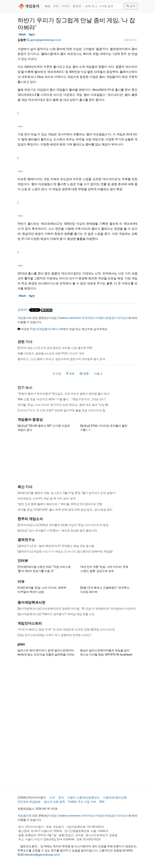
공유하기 (23, 310)
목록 (84, 374)
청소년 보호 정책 (54, 802)
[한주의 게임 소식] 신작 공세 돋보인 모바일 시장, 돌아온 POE (55, 348)
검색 (131, 6)
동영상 (77, 6)
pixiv (21, 644)
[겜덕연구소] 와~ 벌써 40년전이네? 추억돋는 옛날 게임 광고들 (56, 546)
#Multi (22, 35)
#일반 (32, 35)
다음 (98, 374)
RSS (102, 802)
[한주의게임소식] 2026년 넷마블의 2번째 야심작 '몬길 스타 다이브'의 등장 (63, 525)
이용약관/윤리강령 (115, 798)
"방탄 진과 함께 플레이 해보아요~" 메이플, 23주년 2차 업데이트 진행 (60, 504)
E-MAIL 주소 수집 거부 (82, 802)
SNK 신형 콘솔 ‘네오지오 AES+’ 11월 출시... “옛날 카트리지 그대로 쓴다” (62, 399)
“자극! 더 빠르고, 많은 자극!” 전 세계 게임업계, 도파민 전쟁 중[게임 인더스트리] (66, 629)
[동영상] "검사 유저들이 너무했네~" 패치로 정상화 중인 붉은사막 (57, 531)
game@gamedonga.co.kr (46, 40)
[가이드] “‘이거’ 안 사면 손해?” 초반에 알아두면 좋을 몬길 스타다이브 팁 (61, 410)
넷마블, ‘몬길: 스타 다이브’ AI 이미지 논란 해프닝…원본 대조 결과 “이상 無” (63, 405)
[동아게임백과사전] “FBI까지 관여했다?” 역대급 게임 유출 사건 (56, 614)
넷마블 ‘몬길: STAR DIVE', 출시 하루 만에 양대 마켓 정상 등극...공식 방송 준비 (65, 510)
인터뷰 (23, 561)
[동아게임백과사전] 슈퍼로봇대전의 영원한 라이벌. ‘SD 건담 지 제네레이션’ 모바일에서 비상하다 (77, 609)
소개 (52, 798)
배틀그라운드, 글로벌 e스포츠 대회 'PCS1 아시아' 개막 (51, 353)
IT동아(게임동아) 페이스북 (46, 329)
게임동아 (23, 318)
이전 (57, 374)
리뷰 (56, 6)
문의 (61, 798)
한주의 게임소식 (30, 519)
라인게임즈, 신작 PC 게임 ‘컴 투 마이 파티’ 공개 (47, 499)
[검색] (103, 6)
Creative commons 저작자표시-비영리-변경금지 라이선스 (93, 318)
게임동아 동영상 (30, 420)
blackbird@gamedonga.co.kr (42, 855)
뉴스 (48, 6)
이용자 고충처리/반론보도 (84, 798)
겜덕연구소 (26, 540)
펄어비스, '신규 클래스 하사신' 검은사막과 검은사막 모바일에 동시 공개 (61, 359)
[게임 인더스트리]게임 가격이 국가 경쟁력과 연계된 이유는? (54, 635)
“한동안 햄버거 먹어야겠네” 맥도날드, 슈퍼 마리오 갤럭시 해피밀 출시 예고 (64, 394)
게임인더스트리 (30, 623)
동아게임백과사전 (31, 602)
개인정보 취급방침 (29, 802)
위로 (70, 374)
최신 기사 (25, 487)
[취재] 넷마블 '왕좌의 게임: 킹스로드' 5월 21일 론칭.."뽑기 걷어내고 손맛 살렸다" (67, 493)
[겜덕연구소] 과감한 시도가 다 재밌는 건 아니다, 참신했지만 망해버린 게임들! (65, 551)
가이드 (66, 6)
